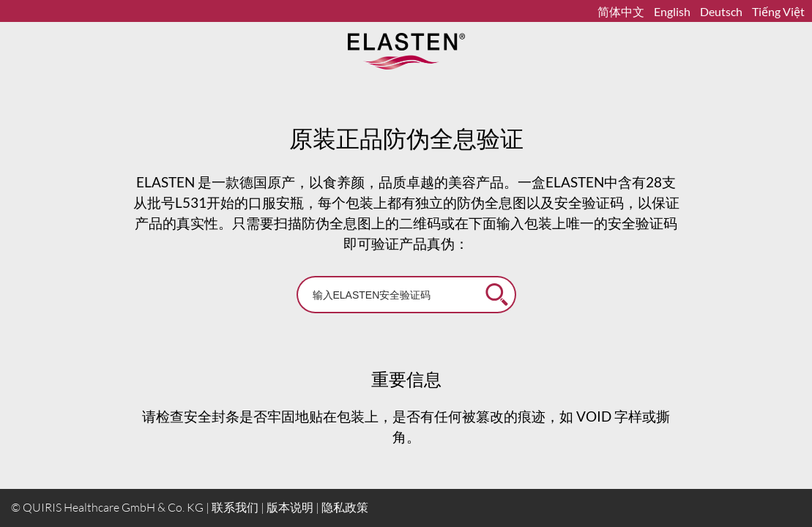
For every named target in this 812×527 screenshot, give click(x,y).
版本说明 (290, 507)
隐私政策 (345, 507)
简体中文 (622, 11)
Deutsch (722, 11)
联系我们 (235, 507)
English (673, 11)
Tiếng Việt (778, 11)
